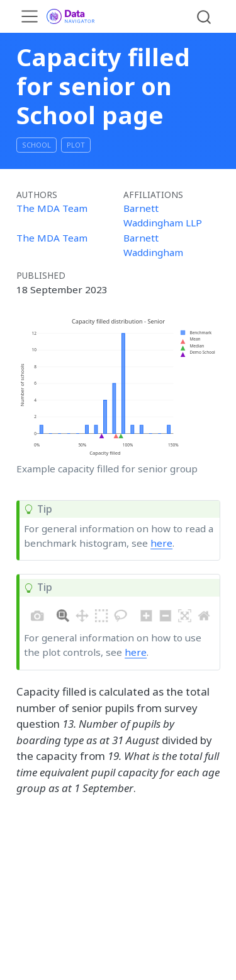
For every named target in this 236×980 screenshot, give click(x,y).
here (161, 543)
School (37, 145)
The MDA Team (52, 208)
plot (76, 145)
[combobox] (205, 16)
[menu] (30, 16)
